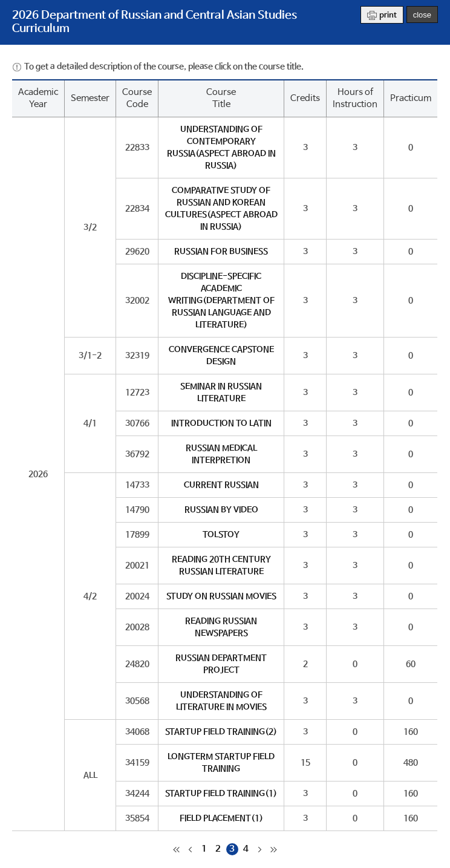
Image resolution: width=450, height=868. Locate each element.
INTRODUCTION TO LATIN (221, 423)
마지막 (274, 849)
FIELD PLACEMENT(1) (221, 818)
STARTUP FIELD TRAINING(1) (221, 794)
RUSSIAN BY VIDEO (221, 510)
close (422, 15)
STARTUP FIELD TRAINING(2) (221, 732)
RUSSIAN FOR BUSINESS (221, 252)
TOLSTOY (221, 535)
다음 (260, 849)
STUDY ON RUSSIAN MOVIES (221, 596)
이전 (191, 849)
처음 (177, 849)
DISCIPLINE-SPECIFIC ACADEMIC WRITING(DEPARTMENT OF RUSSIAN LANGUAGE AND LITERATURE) (221, 301)
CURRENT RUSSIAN (221, 485)
